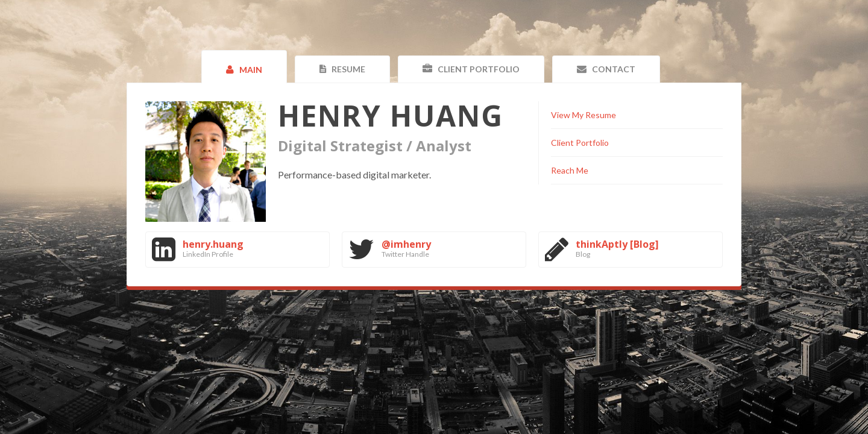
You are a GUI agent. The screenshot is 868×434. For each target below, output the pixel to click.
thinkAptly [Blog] (617, 244)
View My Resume (583, 115)
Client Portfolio (580, 143)
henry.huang (213, 244)
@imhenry (406, 244)
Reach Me (570, 170)
